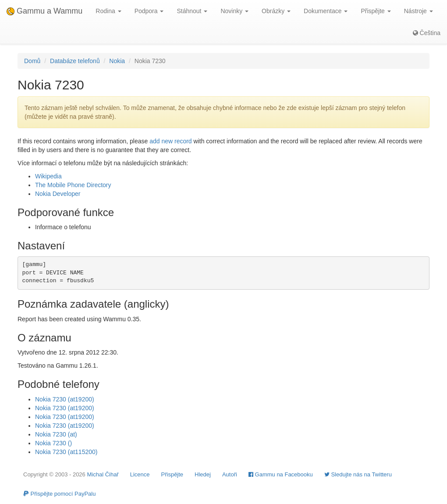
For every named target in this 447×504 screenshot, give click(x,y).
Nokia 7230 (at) (56, 434)
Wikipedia (48, 176)
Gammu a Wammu (44, 11)
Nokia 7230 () (53, 443)
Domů (32, 61)
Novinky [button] (234, 11)
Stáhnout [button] (192, 11)
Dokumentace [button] (326, 11)
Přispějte (172, 474)
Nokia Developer (58, 194)
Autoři (230, 474)
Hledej (203, 474)
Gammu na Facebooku (281, 474)
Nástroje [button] (419, 11)
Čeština (427, 33)
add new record (171, 141)
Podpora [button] (149, 11)
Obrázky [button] (276, 11)
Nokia (117, 61)
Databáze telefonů (75, 61)
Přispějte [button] (376, 11)
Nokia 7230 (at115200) (66, 452)
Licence (140, 474)
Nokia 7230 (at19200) (65, 399)
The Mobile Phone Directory (73, 185)
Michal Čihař (103, 474)
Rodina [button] (108, 11)
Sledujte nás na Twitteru (358, 474)
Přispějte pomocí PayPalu (59, 494)
